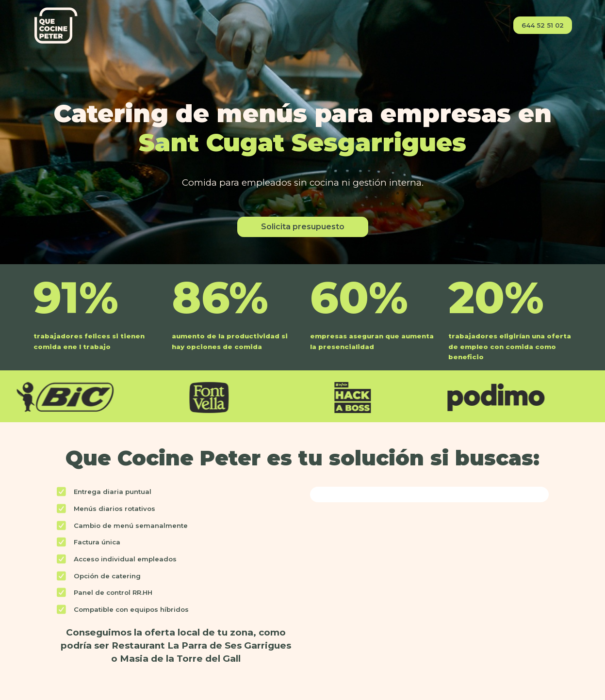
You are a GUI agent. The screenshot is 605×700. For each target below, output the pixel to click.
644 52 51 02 (543, 25)
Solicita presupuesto (303, 227)
